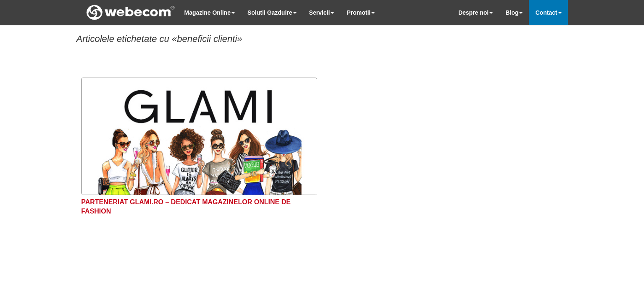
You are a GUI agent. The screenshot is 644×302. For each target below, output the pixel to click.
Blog (514, 13)
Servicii (322, 13)
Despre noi (476, 13)
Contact (548, 13)
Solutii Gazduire (272, 13)
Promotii (361, 13)
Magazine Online (210, 13)
